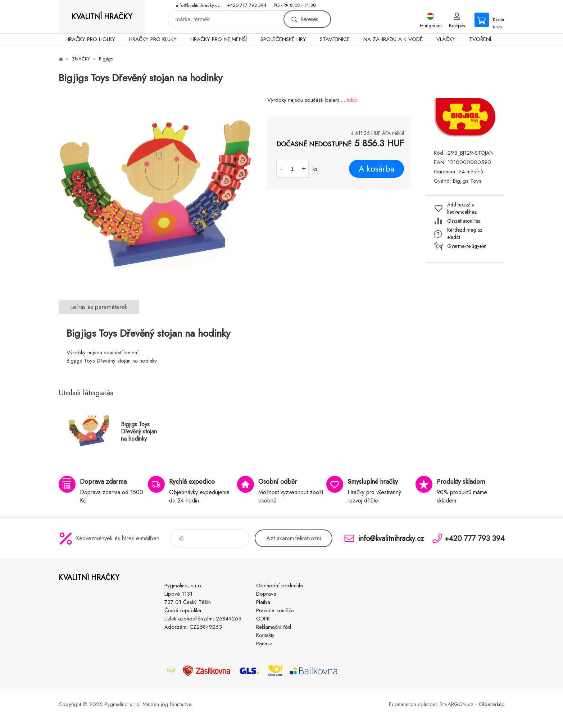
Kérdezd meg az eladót (465, 233)
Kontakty (265, 635)
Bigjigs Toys (467, 181)
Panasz (264, 643)
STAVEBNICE (335, 39)
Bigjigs (106, 59)
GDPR (263, 619)
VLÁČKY (446, 39)
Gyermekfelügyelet (467, 246)
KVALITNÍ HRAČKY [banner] (102, 17)
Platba (263, 602)
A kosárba (376, 169)
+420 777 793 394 (247, 5)
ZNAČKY (81, 59)
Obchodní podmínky (280, 586)
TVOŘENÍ (480, 39)
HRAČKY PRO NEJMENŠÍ (219, 39)
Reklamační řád (274, 627)
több (352, 100)
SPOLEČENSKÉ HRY (283, 39)
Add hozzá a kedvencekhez (462, 208)
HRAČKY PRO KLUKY (153, 39)
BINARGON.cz (457, 704)
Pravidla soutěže (275, 610)
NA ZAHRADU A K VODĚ (393, 39)
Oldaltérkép (492, 704)
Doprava (266, 594)
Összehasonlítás (464, 221)
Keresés (309, 19)
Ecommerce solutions (413, 704)
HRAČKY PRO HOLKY (90, 39)
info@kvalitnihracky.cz (198, 5)
